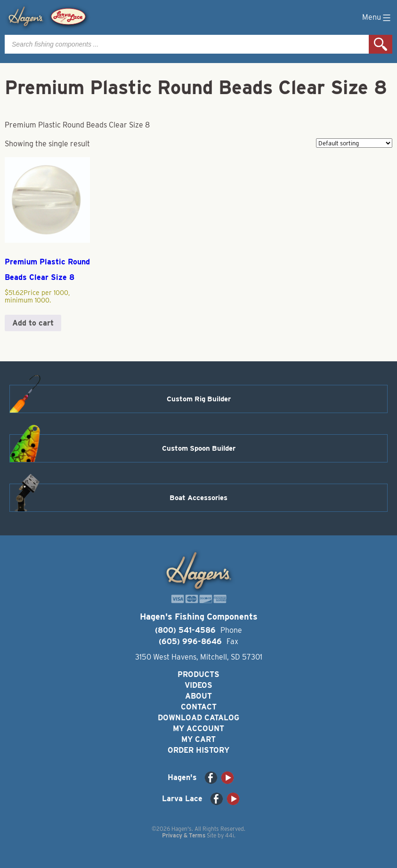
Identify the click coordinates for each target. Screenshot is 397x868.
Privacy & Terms (184, 835)
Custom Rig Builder (199, 399)
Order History (198, 750)
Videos (198, 685)
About (198, 696)
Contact (199, 707)
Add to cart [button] (33, 323)
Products (198, 674)
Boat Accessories (198, 498)
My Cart (198, 739)
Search (381, 44)
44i (230, 835)
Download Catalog (198, 718)
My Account (198, 729)
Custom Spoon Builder (199, 448)
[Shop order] (354, 143)
